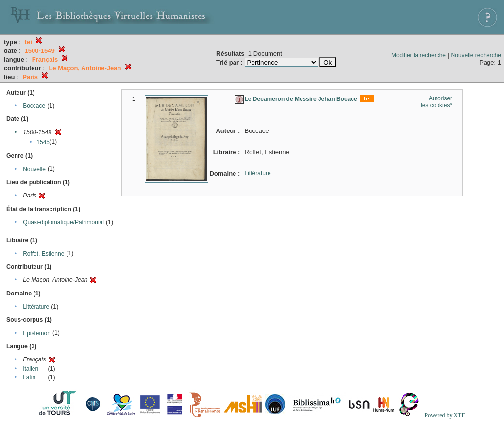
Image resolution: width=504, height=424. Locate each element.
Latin (29, 377)
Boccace (34, 106)
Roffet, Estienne (43, 254)
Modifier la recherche (419, 55)
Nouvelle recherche (476, 55)
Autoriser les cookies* (437, 102)
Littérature (36, 307)
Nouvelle (34, 169)
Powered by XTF (445, 415)
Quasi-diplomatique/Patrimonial (63, 222)
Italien (31, 369)
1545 (43, 142)
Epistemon (37, 333)
